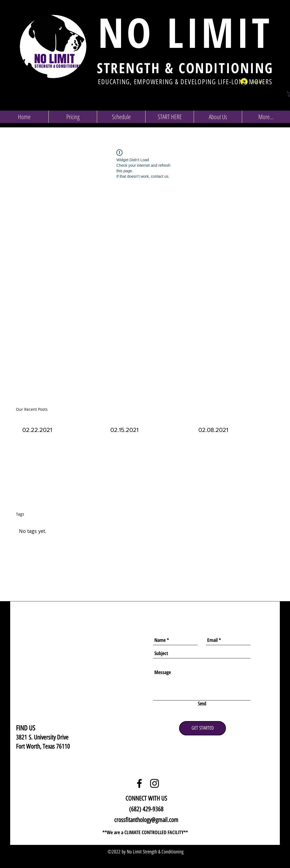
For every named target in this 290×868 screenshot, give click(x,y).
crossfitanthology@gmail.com (146, 820)
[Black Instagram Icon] (154, 783)
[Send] (202, 704)
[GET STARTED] (203, 728)
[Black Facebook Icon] (139, 783)
